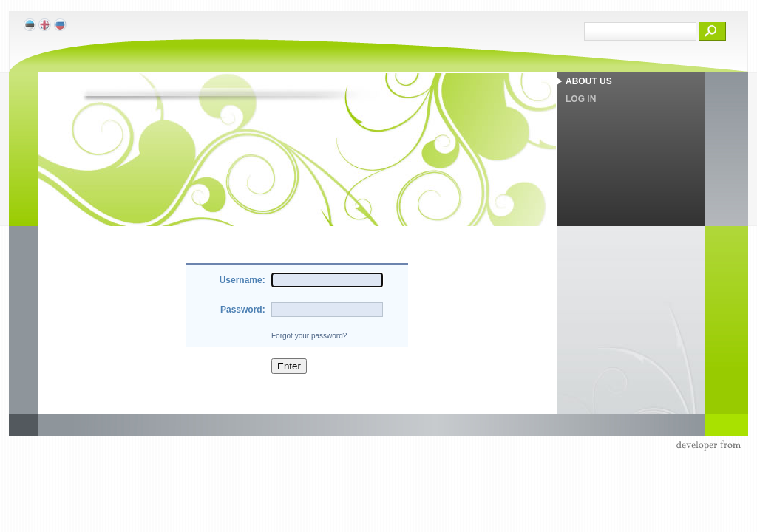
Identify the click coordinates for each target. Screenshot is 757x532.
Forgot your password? (309, 336)
